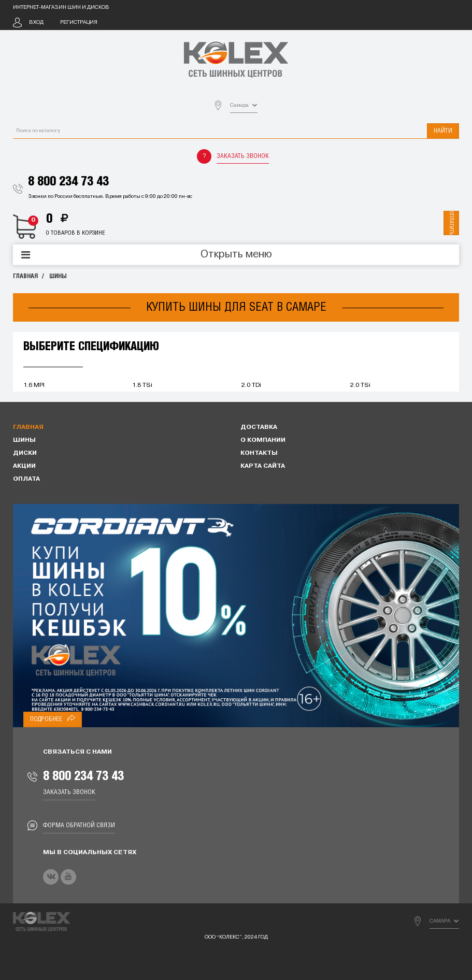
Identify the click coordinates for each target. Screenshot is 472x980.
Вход (36, 23)
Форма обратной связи (79, 825)
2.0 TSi (360, 385)
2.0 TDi (251, 385)
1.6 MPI (34, 385)
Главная (25, 276)
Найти (443, 131)
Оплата (26, 479)
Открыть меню (236, 255)
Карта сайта (263, 466)
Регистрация (79, 23)
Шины (58, 276)
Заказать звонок (243, 156)
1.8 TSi (142, 385)
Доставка (259, 427)
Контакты (259, 453)
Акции (24, 466)
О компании (263, 440)
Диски (25, 453)
